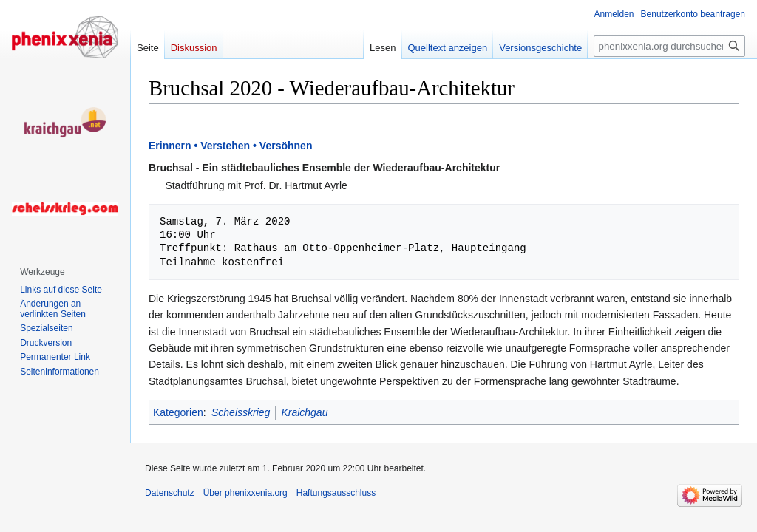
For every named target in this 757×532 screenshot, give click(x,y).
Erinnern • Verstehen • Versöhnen (230, 146)
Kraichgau (304, 412)
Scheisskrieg (241, 412)
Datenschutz (170, 493)
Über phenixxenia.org (245, 493)
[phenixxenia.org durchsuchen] (669, 46)
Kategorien (178, 412)
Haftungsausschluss (336, 493)
